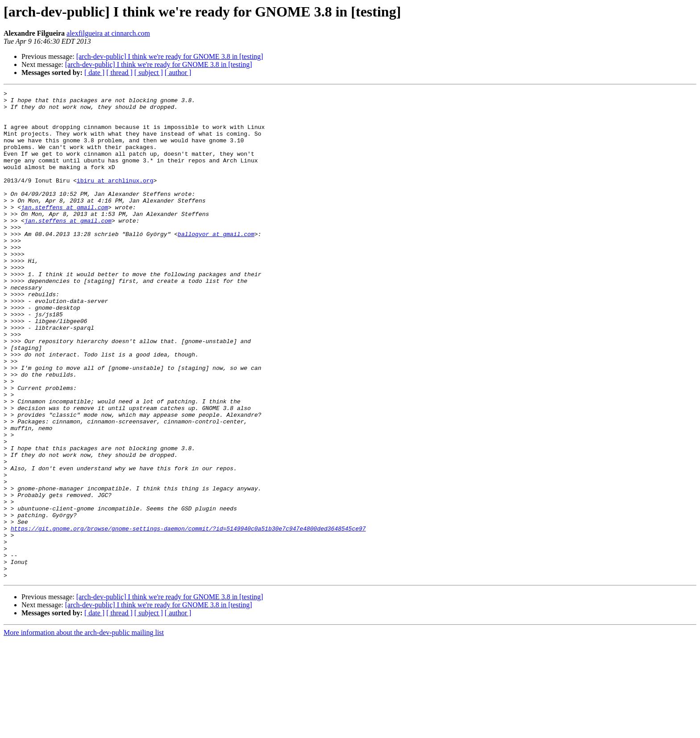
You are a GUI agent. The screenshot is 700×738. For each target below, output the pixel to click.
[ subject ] (149, 73)
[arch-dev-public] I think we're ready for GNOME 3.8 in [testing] (170, 56)
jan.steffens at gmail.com (65, 231)
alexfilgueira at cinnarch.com (108, 33)
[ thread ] (119, 73)
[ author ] (178, 73)
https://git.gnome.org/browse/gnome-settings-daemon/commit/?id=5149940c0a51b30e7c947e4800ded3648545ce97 (188, 617)
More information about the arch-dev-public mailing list (84, 730)
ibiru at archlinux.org (115, 199)
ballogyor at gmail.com (216, 263)
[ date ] (94, 73)
